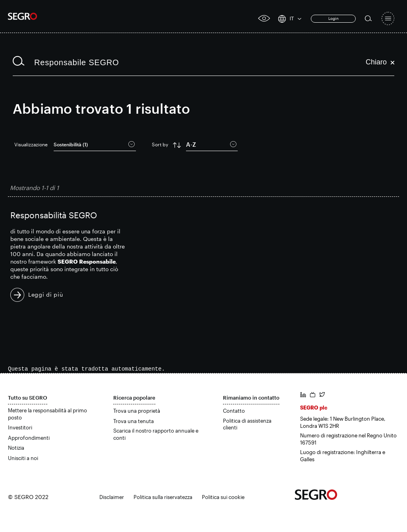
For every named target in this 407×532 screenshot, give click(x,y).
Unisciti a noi (23, 458)
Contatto (234, 411)
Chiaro (380, 62)
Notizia (16, 448)
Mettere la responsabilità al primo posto (47, 414)
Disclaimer (112, 497)
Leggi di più (46, 294)
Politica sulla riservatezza (163, 497)
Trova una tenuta (134, 421)
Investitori (20, 427)
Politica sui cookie (223, 497)
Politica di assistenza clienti (247, 424)
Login (333, 18)
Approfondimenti (29, 438)
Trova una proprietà (137, 411)
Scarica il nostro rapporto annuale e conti (156, 434)
